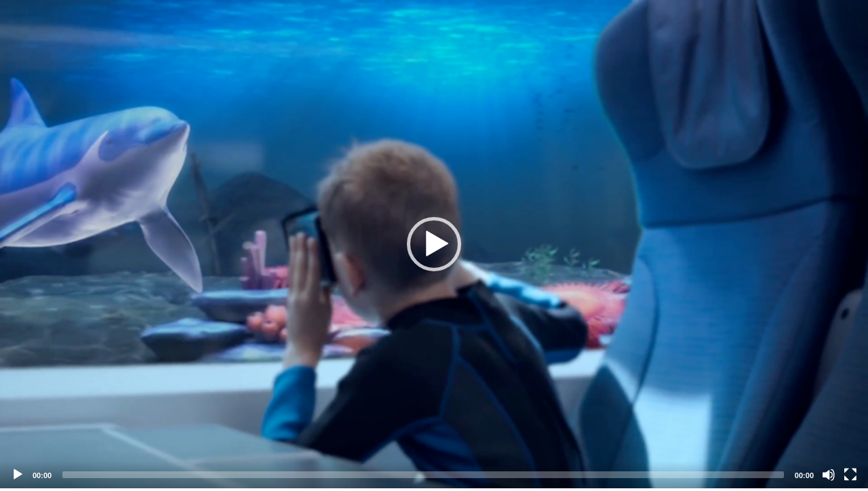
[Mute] (829, 475)
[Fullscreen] (850, 475)
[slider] (423, 475)
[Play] (18, 475)
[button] (434, 244)
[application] (434, 244)
